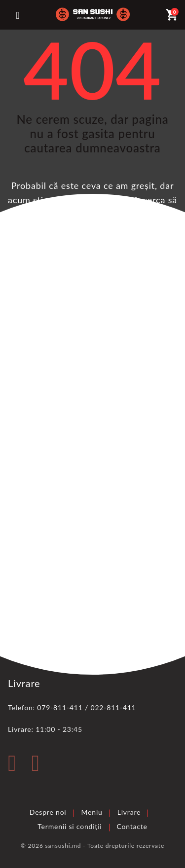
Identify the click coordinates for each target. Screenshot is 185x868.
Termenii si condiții (70, 826)
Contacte (132, 826)
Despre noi (48, 812)
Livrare (129, 812)
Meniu (92, 812)
